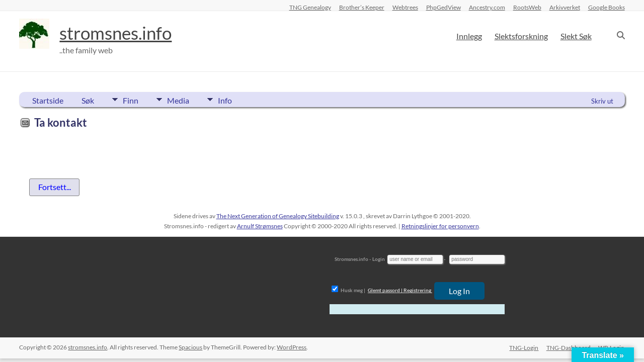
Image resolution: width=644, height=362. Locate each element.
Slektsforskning (521, 36)
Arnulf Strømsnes (260, 226)
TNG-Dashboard (569, 347)
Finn (131, 100)
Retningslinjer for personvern (440, 226)
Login (379, 259)
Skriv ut (602, 101)
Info (228, 100)
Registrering (417, 290)
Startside (48, 100)
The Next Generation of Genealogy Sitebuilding (278, 216)
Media (180, 100)
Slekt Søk (576, 36)
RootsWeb (527, 7)
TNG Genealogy (310, 7)
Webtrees (405, 7)
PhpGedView (444, 7)
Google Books (607, 7)
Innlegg (469, 36)
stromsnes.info (118, 33)
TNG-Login (524, 347)
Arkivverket (565, 7)
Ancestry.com (487, 7)
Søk (88, 100)
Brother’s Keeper (362, 7)
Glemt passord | (385, 290)
